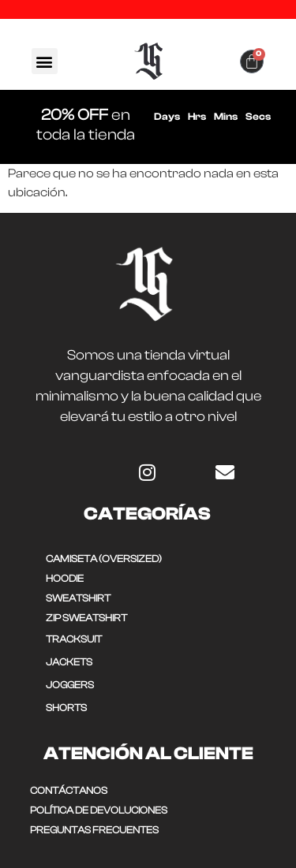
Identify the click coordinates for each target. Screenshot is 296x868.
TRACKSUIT (74, 639)
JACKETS (69, 662)
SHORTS (66, 708)
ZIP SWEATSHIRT (86, 618)
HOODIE (65, 578)
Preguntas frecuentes (94, 830)
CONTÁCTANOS (69, 790)
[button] (45, 61)
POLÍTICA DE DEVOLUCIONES (99, 810)
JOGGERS (70, 685)
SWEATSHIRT (78, 598)
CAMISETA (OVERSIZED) (104, 559)
